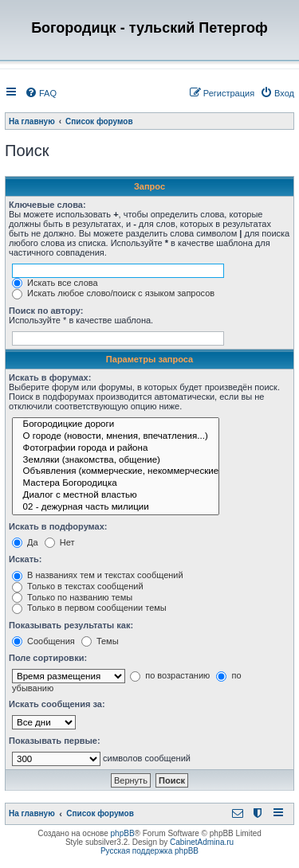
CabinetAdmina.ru (202, 842)
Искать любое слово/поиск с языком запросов (113, 293)
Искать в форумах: (50, 377)
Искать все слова (55, 283)
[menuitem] (41, 93)
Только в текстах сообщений (78, 586)
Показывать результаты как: (71, 625)
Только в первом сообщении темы (89, 608)
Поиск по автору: (46, 311)
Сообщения (43, 641)
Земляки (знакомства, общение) (116, 461)
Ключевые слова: (47, 205)
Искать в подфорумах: (58, 526)
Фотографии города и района (116, 449)
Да (25, 542)
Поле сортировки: (48, 658)
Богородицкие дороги (116, 425)
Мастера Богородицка (116, 484)
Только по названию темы (72, 597)
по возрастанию (170, 675)
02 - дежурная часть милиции (116, 508)
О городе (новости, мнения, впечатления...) (116, 437)
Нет (60, 542)
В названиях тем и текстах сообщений (98, 575)
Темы (100, 641)
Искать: (25, 559)
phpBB (123, 833)
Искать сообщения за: (57, 704)
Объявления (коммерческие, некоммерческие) (116, 472)
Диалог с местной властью (116, 496)
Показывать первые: (55, 741)
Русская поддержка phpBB (149, 851)
